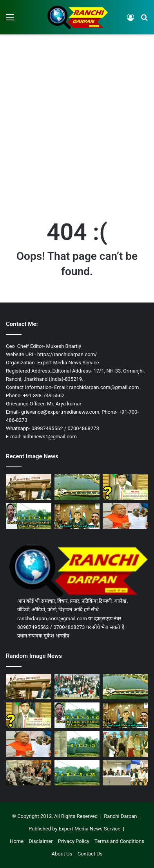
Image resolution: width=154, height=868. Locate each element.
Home (17, 841)
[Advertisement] (77, 119)
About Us (62, 854)
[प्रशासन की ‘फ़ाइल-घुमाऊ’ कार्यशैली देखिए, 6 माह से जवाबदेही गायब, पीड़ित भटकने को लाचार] (125, 487)
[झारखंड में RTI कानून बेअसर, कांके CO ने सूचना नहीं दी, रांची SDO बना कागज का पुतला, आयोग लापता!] (77, 516)
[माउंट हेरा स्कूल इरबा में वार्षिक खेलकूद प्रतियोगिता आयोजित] (77, 687)
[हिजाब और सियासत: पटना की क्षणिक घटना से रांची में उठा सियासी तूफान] (125, 744)
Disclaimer (41, 841)
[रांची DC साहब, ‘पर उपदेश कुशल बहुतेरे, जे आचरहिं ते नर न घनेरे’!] (125, 773)
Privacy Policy (74, 841)
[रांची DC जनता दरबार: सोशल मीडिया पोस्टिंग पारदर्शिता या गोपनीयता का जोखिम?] (29, 773)
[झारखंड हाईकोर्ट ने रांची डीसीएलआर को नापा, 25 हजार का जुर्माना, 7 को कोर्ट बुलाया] (29, 487)
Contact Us (90, 854)
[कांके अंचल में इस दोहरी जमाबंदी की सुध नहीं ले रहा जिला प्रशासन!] (77, 773)
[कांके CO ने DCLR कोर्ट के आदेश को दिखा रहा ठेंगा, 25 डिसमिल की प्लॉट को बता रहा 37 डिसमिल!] (77, 744)
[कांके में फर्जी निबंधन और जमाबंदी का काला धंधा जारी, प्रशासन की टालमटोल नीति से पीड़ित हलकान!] (29, 516)
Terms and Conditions (119, 841)
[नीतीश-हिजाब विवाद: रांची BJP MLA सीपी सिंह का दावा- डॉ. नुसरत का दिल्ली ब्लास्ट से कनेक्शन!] (125, 516)
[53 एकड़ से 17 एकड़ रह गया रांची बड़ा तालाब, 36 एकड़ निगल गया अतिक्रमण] (77, 487)
